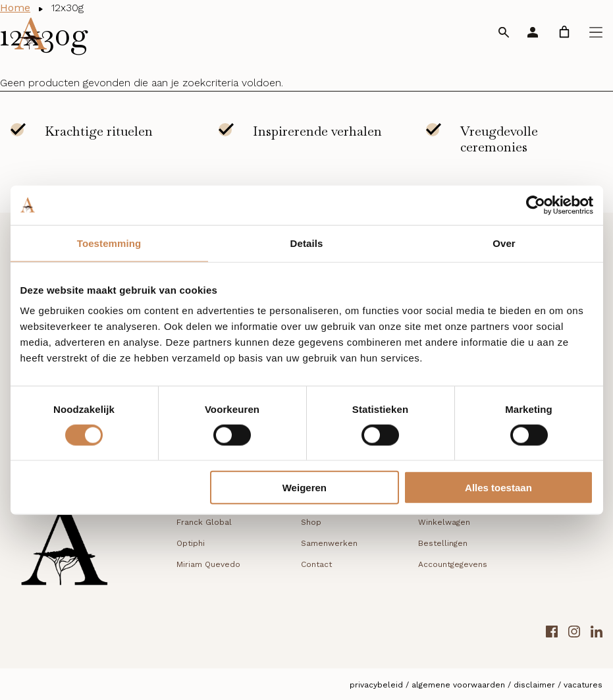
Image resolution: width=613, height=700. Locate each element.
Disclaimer (534, 685)
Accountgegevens (453, 564)
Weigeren (305, 488)
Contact (316, 564)
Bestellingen (443, 543)
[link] (564, 32)
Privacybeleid (376, 685)
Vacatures (583, 685)
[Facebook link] (552, 634)
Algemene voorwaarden (458, 685)
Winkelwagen (444, 522)
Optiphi (191, 543)
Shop (311, 522)
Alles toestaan (498, 488)
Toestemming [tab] (109, 243)
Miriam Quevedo (208, 564)
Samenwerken (329, 543)
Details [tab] (307, 243)
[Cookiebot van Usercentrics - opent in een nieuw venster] (536, 205)
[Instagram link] (574, 634)
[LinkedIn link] (597, 634)
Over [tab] (504, 243)
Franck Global (204, 522)
